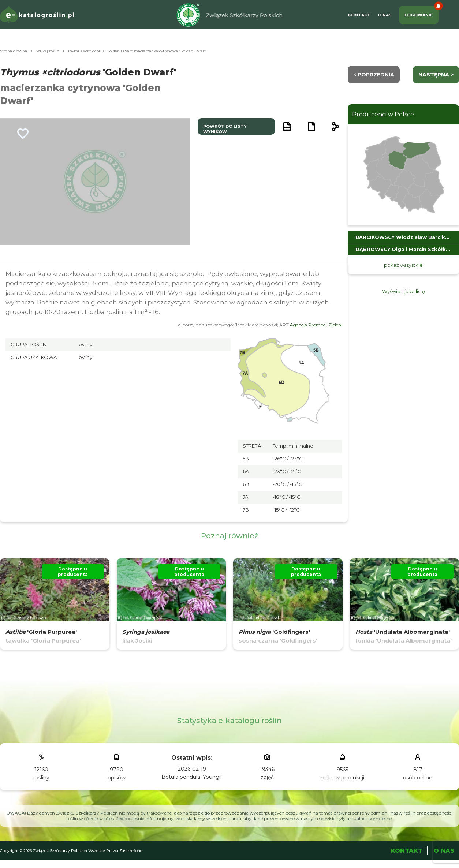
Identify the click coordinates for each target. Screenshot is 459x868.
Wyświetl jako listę (404, 291)
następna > (436, 75)
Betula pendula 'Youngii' (192, 777)
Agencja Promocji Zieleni (316, 325)
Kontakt (359, 15)
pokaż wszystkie (403, 265)
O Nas (385, 15)
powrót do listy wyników (225, 129)
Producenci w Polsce (383, 114)
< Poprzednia (374, 75)
